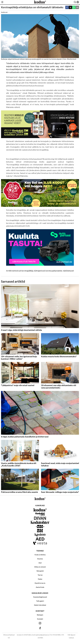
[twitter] (70, 8)
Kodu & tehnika (40, 555)
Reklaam (40, 615)
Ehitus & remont (40, 567)
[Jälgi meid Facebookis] (40, 628)
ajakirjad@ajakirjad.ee (42, 635)
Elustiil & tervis (40, 583)
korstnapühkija (27, 271)
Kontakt (40, 619)
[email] (77, 8)
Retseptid (40, 571)
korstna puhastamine (54, 271)
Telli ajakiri (40, 601)
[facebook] (67, 8)
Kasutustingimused (40, 597)
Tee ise (40, 575)
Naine (40, 579)
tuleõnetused (68, 271)
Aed (40, 563)
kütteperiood (39, 271)
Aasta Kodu (40, 587)
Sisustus (40, 559)
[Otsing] (75, 2)
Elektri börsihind (40, 605)
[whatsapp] (74, 8)
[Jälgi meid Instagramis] (40, 623)
